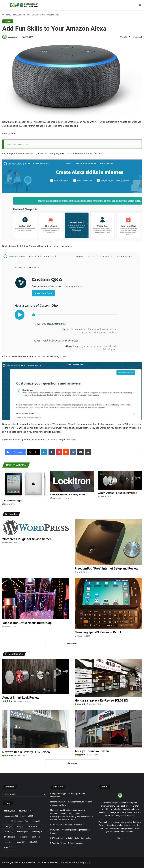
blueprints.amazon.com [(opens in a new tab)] (17, 144)
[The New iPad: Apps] (24, 484)
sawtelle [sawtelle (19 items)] (37, 832)
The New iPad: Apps (12, 501)
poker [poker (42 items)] (8, 826)
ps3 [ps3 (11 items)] (20, 826)
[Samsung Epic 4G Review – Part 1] (108, 603)
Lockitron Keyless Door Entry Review (68, 495)
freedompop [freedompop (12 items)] (11, 816)
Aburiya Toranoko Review (92, 751)
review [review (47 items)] (8, 832)
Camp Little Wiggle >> (60, 793)
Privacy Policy (84, 862)
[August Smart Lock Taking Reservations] (120, 480)
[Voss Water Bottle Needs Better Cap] (36, 598)
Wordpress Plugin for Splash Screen (27, 539)
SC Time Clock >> (58, 838)
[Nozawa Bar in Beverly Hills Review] (36, 729)
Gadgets (21, 15)
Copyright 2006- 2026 (14, 862)
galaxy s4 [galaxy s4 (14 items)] (28, 816)
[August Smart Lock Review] (36, 677)
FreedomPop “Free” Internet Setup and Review (107, 568)
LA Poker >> (56, 825)
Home (6, 15)
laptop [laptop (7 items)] (37, 821)
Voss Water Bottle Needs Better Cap (27, 623)
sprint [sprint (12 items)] (36, 837)
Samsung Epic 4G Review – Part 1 (98, 632)
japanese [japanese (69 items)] (23, 821)
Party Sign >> (56, 830)
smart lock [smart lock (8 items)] (10, 837)
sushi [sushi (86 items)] (8, 842)
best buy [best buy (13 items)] (9, 811)
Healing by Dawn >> (59, 802)
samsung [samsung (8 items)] (22, 832)
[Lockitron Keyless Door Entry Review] (72, 481)
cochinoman (13, 37)
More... (120, 838)
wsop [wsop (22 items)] (8, 847)
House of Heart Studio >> (61, 810)
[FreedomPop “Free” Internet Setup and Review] (108, 542)
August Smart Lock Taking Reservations (117, 493)
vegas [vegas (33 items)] (21, 842)
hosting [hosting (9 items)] (8, 821)
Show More (72, 644)
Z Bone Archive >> (58, 843)
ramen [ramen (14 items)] (32, 826)
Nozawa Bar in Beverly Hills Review (26, 752)
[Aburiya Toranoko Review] (108, 729)
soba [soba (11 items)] (24, 837)
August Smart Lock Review (21, 698)
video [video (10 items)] (33, 842)
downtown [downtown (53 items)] (25, 811)
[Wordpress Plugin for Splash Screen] (36, 527)
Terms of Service (68, 862)
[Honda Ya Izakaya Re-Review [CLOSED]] (108, 678)
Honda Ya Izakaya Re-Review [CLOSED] (102, 700)
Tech (14, 15)
